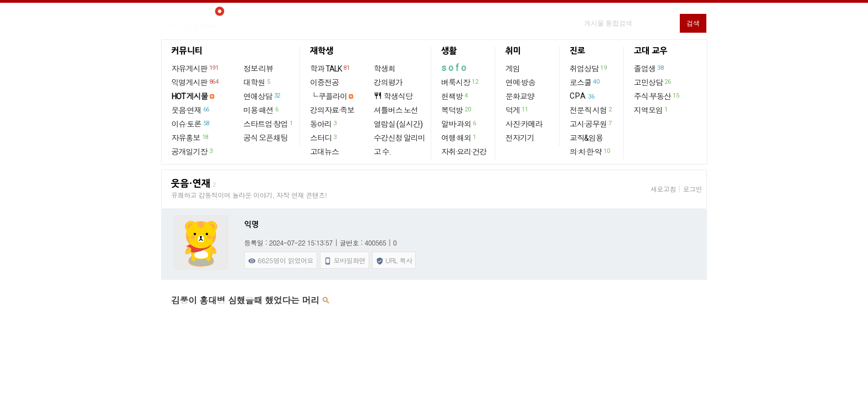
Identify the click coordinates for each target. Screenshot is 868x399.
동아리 (324, 124)
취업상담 (588, 68)
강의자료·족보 (332, 110)
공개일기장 (193, 151)
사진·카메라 (524, 124)
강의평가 (388, 83)
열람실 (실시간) (398, 124)
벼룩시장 (460, 82)
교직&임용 (586, 138)
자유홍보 (190, 137)
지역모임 (651, 110)
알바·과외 (459, 124)
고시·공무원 (591, 124)
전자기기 (520, 138)
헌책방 (455, 96)
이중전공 (324, 83)
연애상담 (262, 96)
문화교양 (520, 96)
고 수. (382, 152)
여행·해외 (459, 137)
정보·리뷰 (259, 69)
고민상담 (653, 82)
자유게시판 (196, 68)
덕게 (517, 110)
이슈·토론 (191, 124)
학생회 (384, 69)
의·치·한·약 (590, 151)
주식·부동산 (657, 96)
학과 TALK (330, 68)
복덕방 (456, 110)
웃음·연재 (191, 110)
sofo (455, 68)
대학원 (257, 82)
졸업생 (649, 68)
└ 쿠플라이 (329, 96)
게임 (513, 69)
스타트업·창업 (269, 124)
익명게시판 (196, 82)
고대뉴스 (324, 152)
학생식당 (393, 96)
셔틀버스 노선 (396, 110)
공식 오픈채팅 (266, 138)
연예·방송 (520, 83)
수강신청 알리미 (399, 138)
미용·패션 (262, 110)
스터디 (324, 137)
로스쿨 (585, 82)
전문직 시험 (591, 110)
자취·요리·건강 (464, 152)
